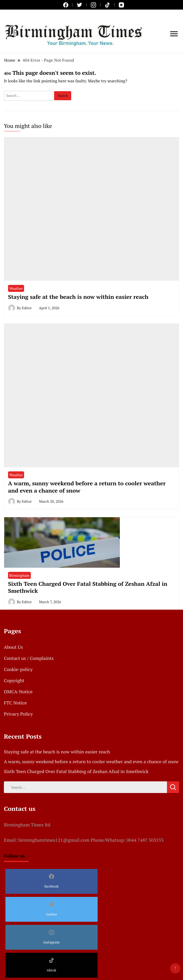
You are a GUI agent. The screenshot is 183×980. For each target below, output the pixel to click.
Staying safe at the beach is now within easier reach (78, 297)
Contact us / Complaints (29, 658)
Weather (16, 288)
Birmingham (19, 575)
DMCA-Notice (18, 691)
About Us (13, 647)
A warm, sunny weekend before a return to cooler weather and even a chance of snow (87, 487)
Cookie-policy (18, 669)
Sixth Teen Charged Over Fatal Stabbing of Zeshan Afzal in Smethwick (88, 587)
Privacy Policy (18, 714)
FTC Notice (15, 703)
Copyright (14, 680)
